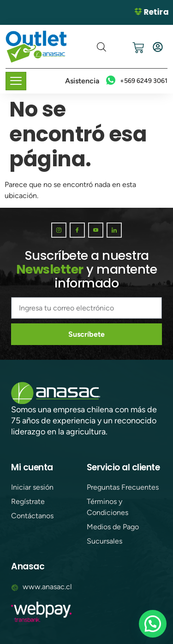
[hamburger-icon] (16, 81)
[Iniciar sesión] (158, 47)
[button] (153, 624)
